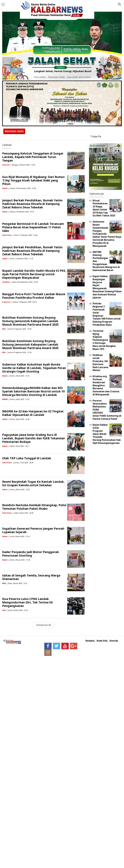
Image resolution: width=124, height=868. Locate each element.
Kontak (114, 641)
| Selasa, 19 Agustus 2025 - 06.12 (24, 302)
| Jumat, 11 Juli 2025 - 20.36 (23, 463)
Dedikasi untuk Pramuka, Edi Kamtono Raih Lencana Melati (100, 363)
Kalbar (5, 188)
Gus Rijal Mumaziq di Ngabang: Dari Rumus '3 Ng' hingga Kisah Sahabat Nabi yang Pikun (33, 180)
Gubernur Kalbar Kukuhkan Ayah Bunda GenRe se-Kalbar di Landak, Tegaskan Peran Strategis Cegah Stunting (34, 368)
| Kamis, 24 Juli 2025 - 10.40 (19, 419)
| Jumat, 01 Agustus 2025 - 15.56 (19, 329)
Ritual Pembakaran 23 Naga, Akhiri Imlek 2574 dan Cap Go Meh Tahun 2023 (104, 208)
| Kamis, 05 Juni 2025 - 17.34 (19, 560)
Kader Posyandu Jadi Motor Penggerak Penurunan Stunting (30, 554)
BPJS (4, 329)
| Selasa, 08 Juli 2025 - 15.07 (19, 489)
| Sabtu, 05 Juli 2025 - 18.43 (23, 513)
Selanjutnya (43, 625)
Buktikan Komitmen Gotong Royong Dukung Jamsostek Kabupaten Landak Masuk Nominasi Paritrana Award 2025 (30, 321)
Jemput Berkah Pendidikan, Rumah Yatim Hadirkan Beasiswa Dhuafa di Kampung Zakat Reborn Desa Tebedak (32, 204)
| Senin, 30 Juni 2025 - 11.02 (19, 536)
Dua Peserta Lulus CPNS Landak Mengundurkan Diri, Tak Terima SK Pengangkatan (28, 602)
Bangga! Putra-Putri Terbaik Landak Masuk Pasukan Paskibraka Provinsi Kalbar (34, 296)
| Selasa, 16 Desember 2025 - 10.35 (22, 188)
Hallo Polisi (7, 235)
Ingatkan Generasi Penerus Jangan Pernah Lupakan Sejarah (33, 530)
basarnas (6, 165)
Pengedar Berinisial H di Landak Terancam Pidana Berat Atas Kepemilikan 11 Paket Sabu (33, 227)
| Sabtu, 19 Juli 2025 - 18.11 (19, 446)
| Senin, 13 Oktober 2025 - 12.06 (25, 235)
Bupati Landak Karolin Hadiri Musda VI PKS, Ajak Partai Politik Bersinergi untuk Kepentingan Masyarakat (34, 274)
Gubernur (6, 302)
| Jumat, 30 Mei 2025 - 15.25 (17, 610)
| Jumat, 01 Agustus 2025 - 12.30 (19, 352)
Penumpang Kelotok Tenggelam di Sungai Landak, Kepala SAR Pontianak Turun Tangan (33, 157)
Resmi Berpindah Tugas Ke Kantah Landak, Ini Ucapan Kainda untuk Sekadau (33, 483)
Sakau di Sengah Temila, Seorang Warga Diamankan (31, 577)
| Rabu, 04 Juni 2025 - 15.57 (17, 583)
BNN (4, 583)
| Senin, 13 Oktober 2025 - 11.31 (21, 259)
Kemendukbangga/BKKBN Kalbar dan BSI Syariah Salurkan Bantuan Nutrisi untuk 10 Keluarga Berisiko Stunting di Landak (33, 391)
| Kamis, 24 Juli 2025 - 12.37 (19, 399)
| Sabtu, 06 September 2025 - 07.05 (24, 282)
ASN (4, 610)
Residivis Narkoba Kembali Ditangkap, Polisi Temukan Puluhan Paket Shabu (34, 507)
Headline (6, 282)
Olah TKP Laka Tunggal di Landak (27, 458)
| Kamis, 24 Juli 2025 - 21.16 (19, 376)
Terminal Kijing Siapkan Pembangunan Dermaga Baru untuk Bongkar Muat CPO (104, 340)
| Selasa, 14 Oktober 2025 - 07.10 (21, 212)
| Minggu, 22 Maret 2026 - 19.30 (23, 165)
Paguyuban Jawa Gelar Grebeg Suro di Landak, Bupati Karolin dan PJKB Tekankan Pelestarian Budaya (34, 438)
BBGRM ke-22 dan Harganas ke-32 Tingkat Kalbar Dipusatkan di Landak (33, 413)
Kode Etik (102, 641)
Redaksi (90, 641)
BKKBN (5, 399)
